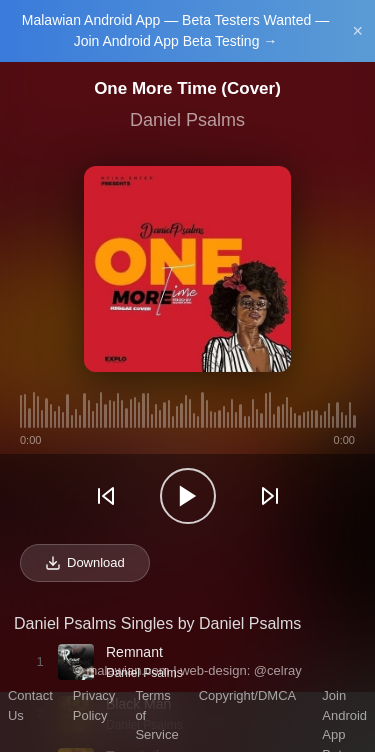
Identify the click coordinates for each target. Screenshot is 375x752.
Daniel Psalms (187, 120)
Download (85, 563)
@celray (278, 670)
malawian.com (127, 670)
